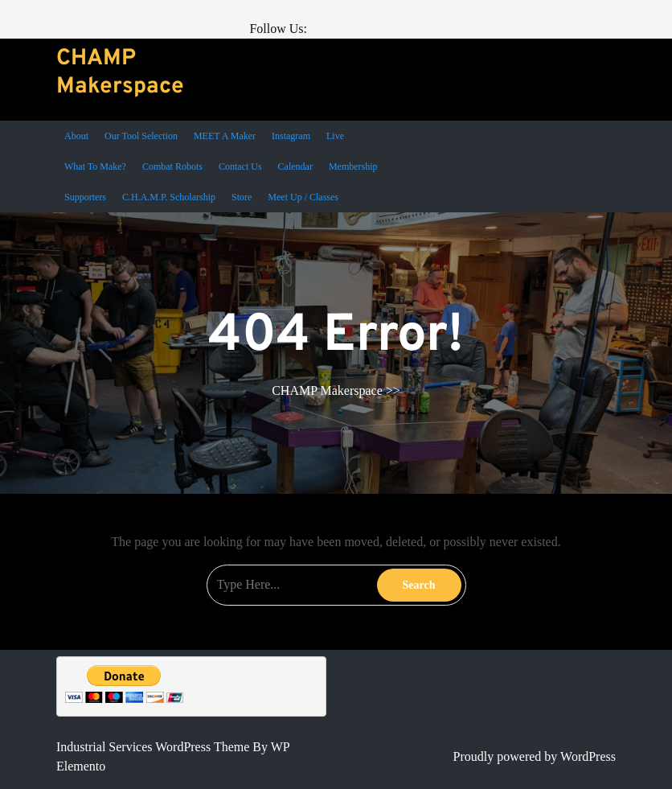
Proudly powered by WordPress (535, 756)
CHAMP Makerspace (120, 73)
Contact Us (240, 166)
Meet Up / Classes (303, 197)
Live (335, 136)
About (76, 136)
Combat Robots (172, 166)
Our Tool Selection (141, 136)
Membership (353, 166)
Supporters (85, 197)
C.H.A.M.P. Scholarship (169, 197)
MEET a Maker (225, 136)
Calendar (295, 166)
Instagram (291, 136)
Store (242, 197)
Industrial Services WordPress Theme (154, 747)
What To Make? (95, 166)
